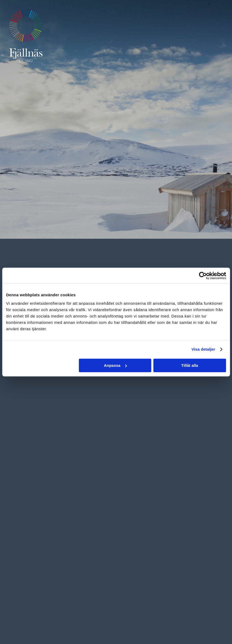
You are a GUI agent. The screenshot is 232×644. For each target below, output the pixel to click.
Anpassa (115, 365)
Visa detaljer (203, 349)
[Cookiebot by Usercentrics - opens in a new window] (203, 276)
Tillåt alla (190, 365)
